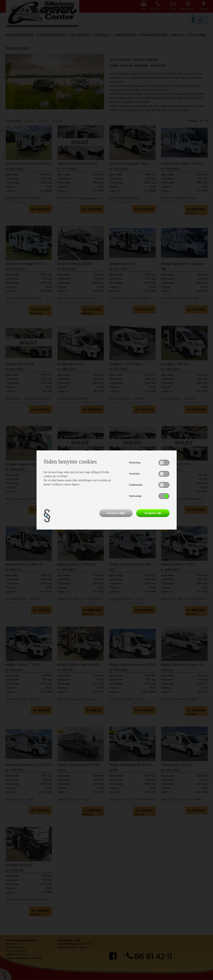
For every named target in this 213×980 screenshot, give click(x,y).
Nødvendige (135, 496)
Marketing (135, 463)
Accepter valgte (116, 513)
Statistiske (134, 474)
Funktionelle (136, 485)
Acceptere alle (153, 513)
